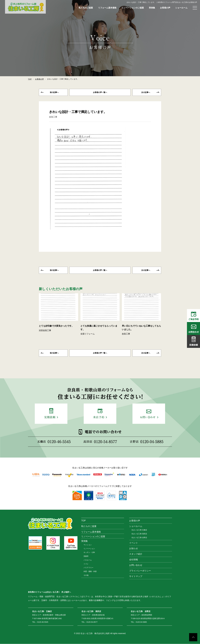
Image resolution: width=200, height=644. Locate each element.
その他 (86, 575)
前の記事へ (54, 92)
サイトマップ (136, 576)
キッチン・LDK (89, 553)
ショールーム (181, 8)
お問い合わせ (136, 565)
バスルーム (88, 560)
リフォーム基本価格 (107, 8)
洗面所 (86, 556)
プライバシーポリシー (140, 571)
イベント (134, 543)
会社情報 (134, 560)
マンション (88, 545)
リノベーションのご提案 (133, 8)
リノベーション (89, 549)
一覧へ (100, 92)
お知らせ (134, 549)
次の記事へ (146, 92)
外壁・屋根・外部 (90, 572)
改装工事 (53, 117)
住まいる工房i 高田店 (139, 534)
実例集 (152, 8)
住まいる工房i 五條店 (139, 530)
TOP (30, 79)
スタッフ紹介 (136, 554)
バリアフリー (88, 568)
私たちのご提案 (86, 8)
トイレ (86, 564)
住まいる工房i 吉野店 (139, 538)
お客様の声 (165, 8)
